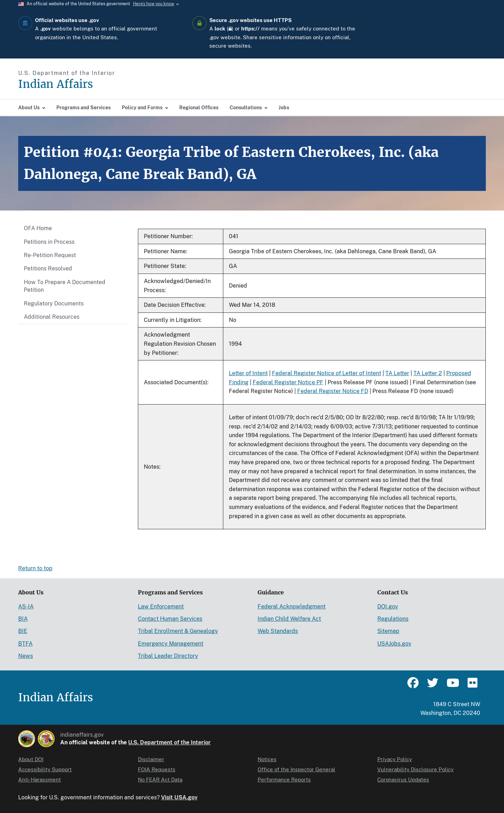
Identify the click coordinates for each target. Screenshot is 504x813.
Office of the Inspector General (296, 769)
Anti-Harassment (40, 780)
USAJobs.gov (394, 644)
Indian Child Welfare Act (289, 619)
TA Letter (397, 373)
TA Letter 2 (428, 373)
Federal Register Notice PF (288, 382)
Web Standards (278, 631)
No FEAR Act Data (160, 780)
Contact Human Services (170, 619)
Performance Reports (284, 780)
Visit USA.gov (179, 797)
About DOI (31, 759)
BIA (23, 619)
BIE (23, 631)
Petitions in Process (49, 242)
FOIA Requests (157, 769)
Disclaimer (151, 759)
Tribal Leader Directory (168, 656)
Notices (267, 759)
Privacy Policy (395, 759)
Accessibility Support (45, 769)
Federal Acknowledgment (292, 607)
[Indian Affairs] (95, 84)
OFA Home (38, 228)
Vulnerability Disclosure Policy (415, 769)
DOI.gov (388, 607)
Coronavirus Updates (403, 780)
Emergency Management (171, 644)
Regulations (393, 619)
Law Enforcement (161, 607)
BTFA (25, 644)
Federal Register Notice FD (333, 391)
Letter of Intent (248, 373)
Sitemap (388, 631)
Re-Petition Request (50, 255)
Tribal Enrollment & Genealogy (178, 631)
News (26, 656)
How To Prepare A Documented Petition (65, 286)
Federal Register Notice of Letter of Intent (327, 373)
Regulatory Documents (54, 304)
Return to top (35, 568)
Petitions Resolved (48, 268)
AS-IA (26, 607)
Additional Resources (52, 317)
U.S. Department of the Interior (169, 742)
